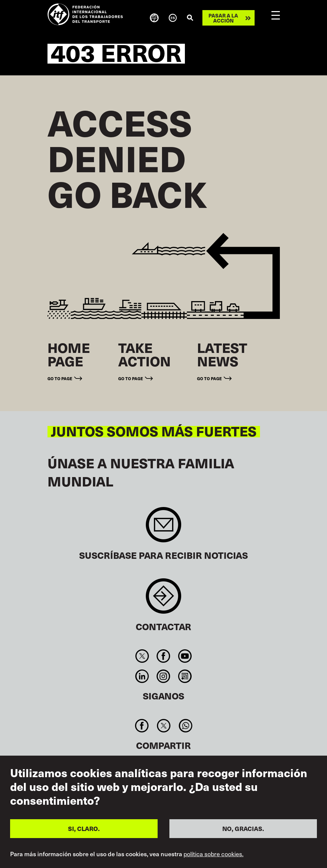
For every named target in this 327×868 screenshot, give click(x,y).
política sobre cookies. (214, 854)
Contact (163, 599)
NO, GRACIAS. (243, 828)
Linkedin (142, 676)
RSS (185, 676)
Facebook (163, 656)
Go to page (60, 378)
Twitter (142, 656)
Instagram (163, 676)
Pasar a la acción (223, 18)
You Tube (185, 656)
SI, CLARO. (84, 828)
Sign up (163, 528)
